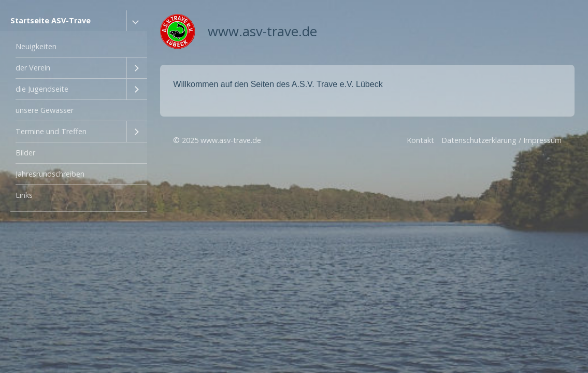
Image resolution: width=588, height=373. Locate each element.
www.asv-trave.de (262, 31)
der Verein (33, 68)
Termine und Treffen (51, 131)
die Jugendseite (42, 89)
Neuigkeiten (36, 46)
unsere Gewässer (45, 110)
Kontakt (420, 140)
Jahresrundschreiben (50, 174)
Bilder (25, 153)
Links (24, 195)
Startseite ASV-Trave (51, 20)
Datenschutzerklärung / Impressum (501, 140)
